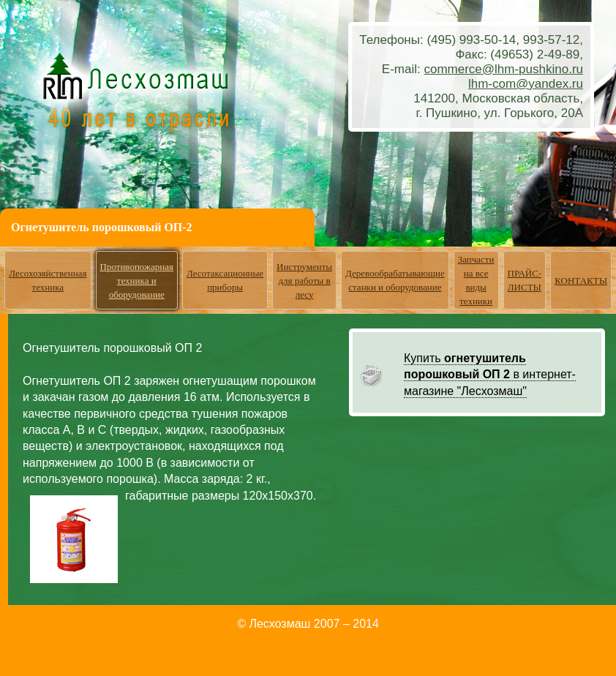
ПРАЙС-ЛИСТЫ (525, 280)
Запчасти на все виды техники (476, 280)
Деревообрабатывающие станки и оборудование (395, 280)
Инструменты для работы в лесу (304, 281)
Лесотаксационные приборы (225, 280)
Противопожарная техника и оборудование (137, 281)
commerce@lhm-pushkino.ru (503, 69)
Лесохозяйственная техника (48, 280)
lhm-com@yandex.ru (526, 84)
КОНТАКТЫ (581, 281)
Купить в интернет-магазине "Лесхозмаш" (490, 375)
